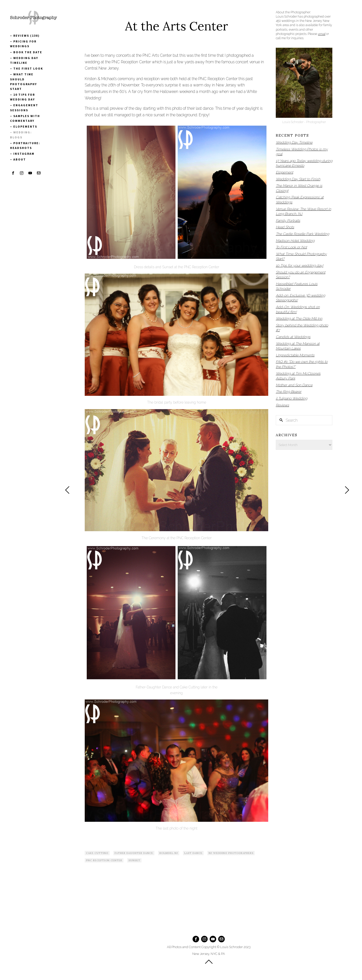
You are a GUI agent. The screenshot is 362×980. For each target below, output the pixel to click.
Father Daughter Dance (134, 853)
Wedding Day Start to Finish (298, 179)
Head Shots (285, 227)
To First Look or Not (291, 247)
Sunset (134, 860)
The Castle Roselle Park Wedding (302, 234)
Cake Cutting (97, 853)
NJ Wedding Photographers (231, 853)
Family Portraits (288, 221)
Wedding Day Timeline (294, 142)
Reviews (282, 405)
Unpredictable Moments (295, 355)
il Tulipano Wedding (291, 398)
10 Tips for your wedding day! (300, 265)
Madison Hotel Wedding (295, 241)
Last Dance (193, 853)
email (322, 34)
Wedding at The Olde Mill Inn (299, 318)
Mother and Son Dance (294, 385)
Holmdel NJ (169, 853)
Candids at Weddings (293, 337)
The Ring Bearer (289, 392)
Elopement (284, 172)
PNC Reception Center (104, 860)
